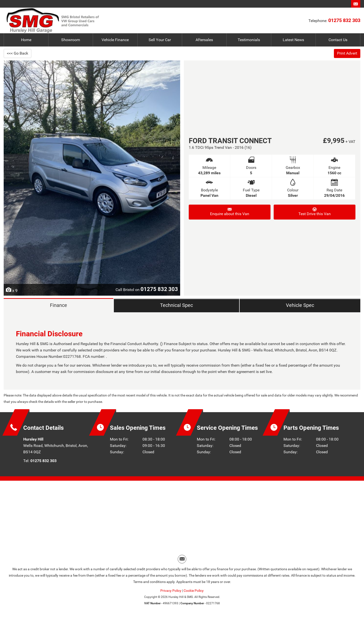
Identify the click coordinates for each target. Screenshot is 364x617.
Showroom (71, 40)
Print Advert (347, 53)
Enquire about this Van (230, 212)
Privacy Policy (171, 592)
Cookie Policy (194, 592)
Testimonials (249, 40)
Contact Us (338, 40)
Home (26, 40)
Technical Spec (176, 306)
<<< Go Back (18, 53)
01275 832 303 (344, 20)
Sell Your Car (160, 40)
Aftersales (204, 40)
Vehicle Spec (300, 306)
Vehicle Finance (115, 40)
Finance (58, 306)
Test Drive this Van (315, 212)
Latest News (293, 40)
